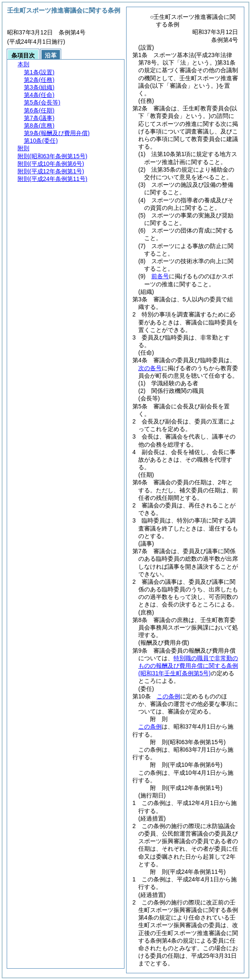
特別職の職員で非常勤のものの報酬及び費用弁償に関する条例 (188, 666)
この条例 (168, 696)
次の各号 (150, 368)
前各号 (160, 276)
